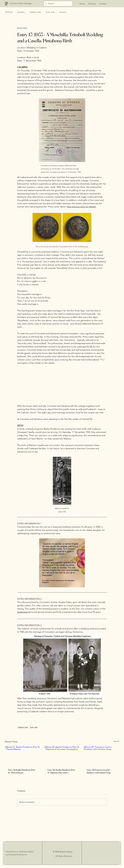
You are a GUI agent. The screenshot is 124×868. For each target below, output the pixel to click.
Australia (21, 12)
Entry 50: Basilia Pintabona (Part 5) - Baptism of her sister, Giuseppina (61, 771)
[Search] (58, 4)
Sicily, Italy (50, 12)
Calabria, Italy (35, 12)
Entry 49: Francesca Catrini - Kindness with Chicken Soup (99, 771)
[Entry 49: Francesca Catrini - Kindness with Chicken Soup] (101, 756)
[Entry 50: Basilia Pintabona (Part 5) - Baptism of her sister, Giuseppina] (62, 756)
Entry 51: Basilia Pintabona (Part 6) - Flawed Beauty (22, 771)
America (63, 12)
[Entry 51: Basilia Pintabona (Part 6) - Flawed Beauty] (23, 756)
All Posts (9, 12)
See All (116, 741)
